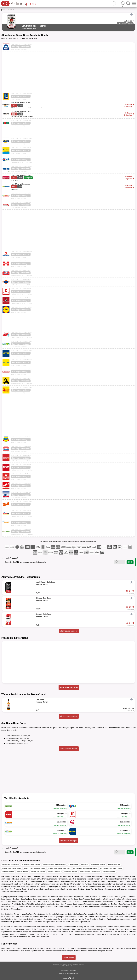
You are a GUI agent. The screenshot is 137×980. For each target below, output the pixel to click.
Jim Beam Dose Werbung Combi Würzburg (85, 868)
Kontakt (61, 973)
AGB (68, 971)
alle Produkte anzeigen (69, 631)
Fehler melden (69, 957)
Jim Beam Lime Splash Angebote (31, 865)
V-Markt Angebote (73, 865)
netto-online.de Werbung (98, 865)
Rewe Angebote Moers (114, 865)
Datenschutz (73, 971)
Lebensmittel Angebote (109, 872)
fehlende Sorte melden (69, 749)
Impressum (63, 971)
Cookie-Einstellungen (72, 973)
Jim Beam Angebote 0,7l (55, 872)
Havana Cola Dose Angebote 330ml (90, 872)
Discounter (7, 10)
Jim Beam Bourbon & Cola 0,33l (18, 736)
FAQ (65, 973)
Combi (13, 10)
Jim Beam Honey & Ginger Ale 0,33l (20, 741)
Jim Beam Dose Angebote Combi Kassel (59, 868)
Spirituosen (60, 914)
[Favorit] (131, 15)
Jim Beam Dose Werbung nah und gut (34, 868)
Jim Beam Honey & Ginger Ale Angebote (54, 865)
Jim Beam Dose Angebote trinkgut (11, 868)
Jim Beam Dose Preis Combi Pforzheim (111, 868)
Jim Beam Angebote (22, 872)
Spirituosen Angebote (8, 872)
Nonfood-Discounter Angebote (10, 865)
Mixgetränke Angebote (71, 872)
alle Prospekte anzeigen (69, 687)
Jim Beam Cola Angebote (38, 872)
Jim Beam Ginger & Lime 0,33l (18, 738)
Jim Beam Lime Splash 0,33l (17, 743)
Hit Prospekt (85, 865)
